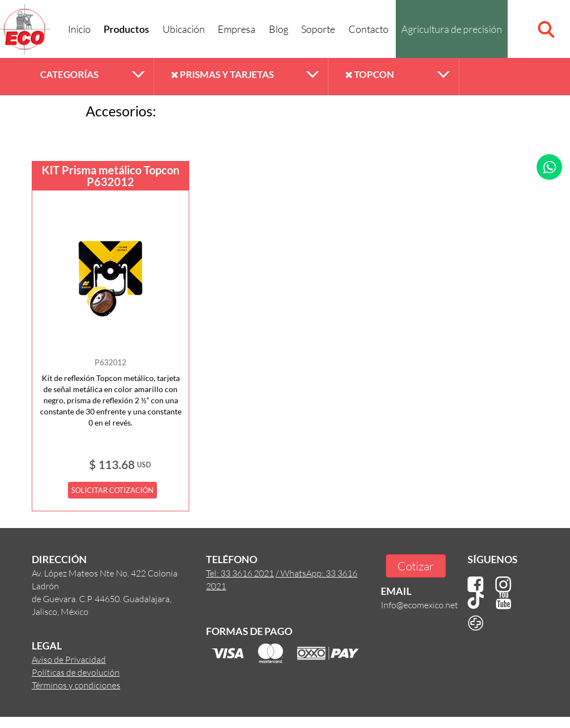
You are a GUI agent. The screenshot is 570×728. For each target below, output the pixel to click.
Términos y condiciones (76, 685)
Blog (279, 29)
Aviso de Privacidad (69, 659)
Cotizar (416, 566)
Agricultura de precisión (452, 29)
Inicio (79, 29)
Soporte (318, 29)
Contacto (368, 29)
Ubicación (184, 29)
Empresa (237, 29)
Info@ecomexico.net (419, 605)
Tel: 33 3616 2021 (240, 573)
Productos (126, 30)
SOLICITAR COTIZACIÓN (112, 490)
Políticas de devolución (76, 672)
